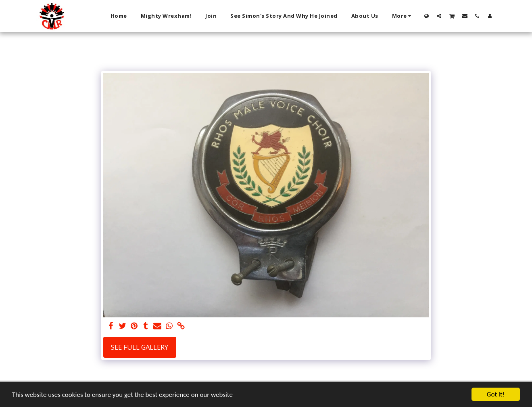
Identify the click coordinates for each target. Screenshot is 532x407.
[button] (439, 16)
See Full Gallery (140, 347)
